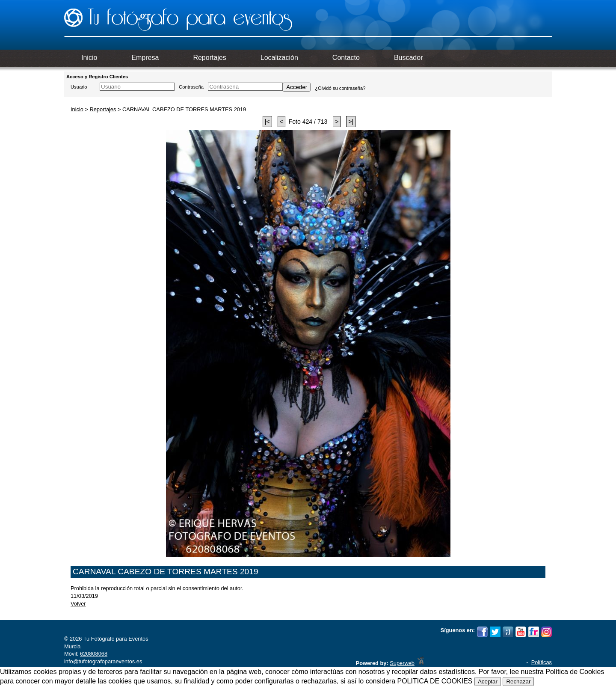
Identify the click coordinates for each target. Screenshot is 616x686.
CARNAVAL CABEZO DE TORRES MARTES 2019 (166, 572)
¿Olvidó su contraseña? (340, 88)
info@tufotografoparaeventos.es (103, 661)
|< (267, 122)
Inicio (77, 109)
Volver (78, 604)
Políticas (542, 662)
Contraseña (191, 87)
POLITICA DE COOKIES (435, 681)
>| (351, 122)
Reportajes (103, 109)
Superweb (402, 663)
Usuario (79, 87)
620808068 (94, 654)
